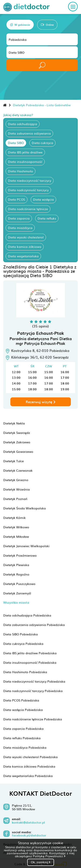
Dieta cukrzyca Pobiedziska (23, 644)
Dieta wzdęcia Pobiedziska (23, 710)
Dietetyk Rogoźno (16, 574)
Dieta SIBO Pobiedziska (21, 634)
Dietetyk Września (17, 489)
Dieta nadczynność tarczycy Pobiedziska (33, 691)
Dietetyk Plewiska (16, 565)
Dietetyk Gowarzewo (18, 451)
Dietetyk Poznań (15, 499)
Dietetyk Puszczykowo (19, 584)
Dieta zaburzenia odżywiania (29, 133)
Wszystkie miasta (16, 602)
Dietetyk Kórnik (14, 518)
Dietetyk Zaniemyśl (17, 593)
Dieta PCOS (17, 199)
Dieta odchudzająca (23, 124)
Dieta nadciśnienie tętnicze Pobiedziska (33, 719)
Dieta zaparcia (19, 218)
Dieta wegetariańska (23, 256)
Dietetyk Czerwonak (18, 470)
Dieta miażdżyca (20, 228)
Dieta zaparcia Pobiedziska (23, 729)
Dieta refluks (47, 218)
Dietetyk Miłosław (16, 536)
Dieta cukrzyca (42, 143)
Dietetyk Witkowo (16, 527)
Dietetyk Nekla (14, 423)
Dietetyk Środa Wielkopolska (25, 508)
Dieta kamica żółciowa (25, 247)
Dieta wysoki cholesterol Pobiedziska (30, 757)
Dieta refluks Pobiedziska (22, 738)
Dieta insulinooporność (25, 162)
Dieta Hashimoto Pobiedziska (25, 672)
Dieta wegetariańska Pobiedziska (28, 776)
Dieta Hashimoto (21, 171)
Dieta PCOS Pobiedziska (21, 700)
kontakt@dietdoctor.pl (28, 823)
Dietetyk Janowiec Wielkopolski (26, 546)
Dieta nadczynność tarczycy (28, 190)
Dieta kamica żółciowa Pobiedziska (29, 766)
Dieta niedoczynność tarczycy (30, 180)
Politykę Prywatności (49, 856)
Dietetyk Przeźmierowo (20, 555)
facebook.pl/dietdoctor (29, 835)
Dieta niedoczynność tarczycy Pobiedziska (34, 681)
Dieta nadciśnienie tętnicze (28, 209)
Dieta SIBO (16, 143)
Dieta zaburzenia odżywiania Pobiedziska (34, 625)
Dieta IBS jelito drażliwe (25, 152)
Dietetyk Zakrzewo (17, 442)
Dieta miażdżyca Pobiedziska (25, 747)
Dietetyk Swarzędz (17, 433)
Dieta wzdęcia (43, 199)
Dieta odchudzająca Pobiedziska (27, 615)
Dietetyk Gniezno (16, 480)
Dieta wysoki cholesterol (26, 237)
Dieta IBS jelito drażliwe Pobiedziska (30, 653)
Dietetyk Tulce (13, 461)
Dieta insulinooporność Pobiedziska (30, 662)
